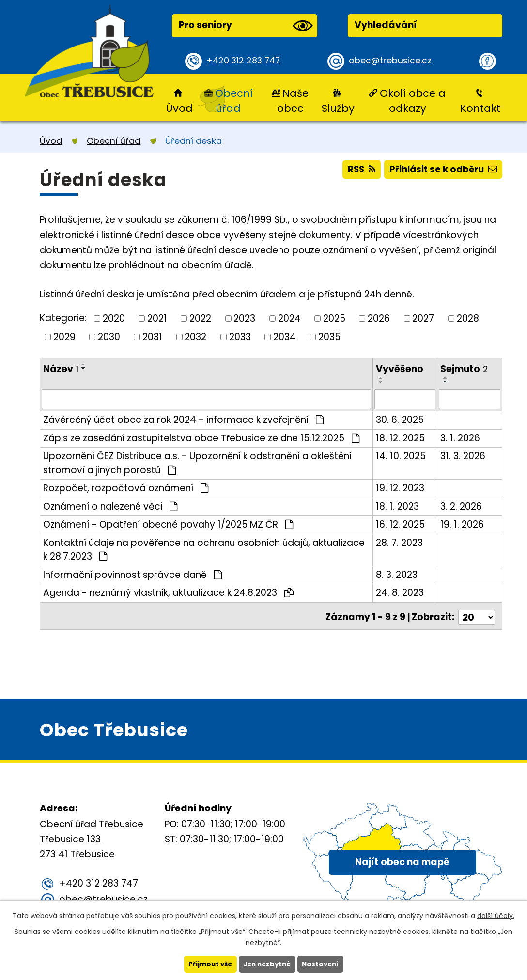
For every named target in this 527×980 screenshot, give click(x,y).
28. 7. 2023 (400, 542)
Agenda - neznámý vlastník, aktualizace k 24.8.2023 (168, 592)
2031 (152, 337)
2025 (334, 318)
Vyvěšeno (400, 369)
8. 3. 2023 (397, 574)
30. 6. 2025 (400, 419)
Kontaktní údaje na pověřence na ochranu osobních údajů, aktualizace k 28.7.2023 (204, 549)
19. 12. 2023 (401, 488)
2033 (240, 337)
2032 (195, 337)
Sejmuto (465, 369)
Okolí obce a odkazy (413, 101)
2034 (285, 337)
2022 (200, 318)
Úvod (179, 108)
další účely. (496, 915)
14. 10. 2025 (401, 456)
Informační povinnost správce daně (132, 574)
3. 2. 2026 (462, 506)
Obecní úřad (234, 101)
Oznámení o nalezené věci (110, 506)
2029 (64, 337)
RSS (355, 171)
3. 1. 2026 (461, 438)
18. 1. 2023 (398, 506)
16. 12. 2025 (401, 524)
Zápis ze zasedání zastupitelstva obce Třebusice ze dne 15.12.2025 (201, 438)
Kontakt (480, 108)
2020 (114, 318)
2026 (379, 318)
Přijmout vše (208, 964)
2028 (468, 318)
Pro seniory (246, 26)
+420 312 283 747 (246, 61)
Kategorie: (63, 318)
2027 (423, 318)
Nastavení (323, 964)
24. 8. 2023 (400, 592)
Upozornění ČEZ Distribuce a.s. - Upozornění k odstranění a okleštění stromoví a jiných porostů (197, 463)
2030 (109, 337)
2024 (289, 318)
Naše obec (293, 101)
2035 (329, 337)
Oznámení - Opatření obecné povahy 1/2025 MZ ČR (168, 524)
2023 (244, 318)
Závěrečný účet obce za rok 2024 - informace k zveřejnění (183, 419)
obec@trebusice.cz (393, 61)
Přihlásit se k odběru (441, 171)
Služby (338, 108)
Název (61, 369)
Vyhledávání (386, 25)
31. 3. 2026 (463, 456)
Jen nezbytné (267, 964)
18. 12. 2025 (401, 438)
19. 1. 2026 (463, 524)
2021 (157, 318)
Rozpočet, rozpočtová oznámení (126, 488)
